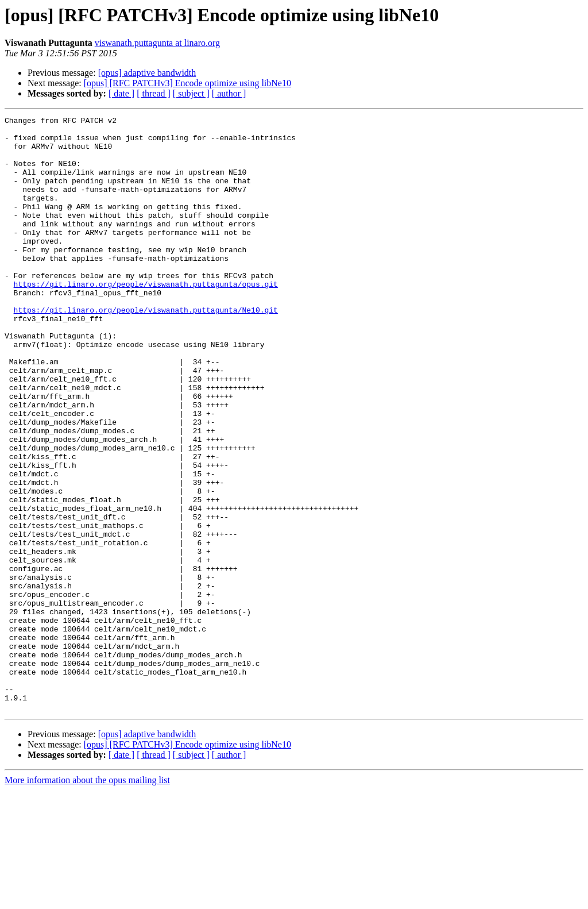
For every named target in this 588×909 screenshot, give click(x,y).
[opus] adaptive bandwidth (147, 73)
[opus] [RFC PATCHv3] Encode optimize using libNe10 (187, 83)
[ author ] (229, 93)
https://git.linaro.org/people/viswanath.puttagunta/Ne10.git (146, 349)
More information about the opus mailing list (87, 899)
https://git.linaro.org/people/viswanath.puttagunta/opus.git (146, 318)
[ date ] (121, 93)
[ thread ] (154, 93)
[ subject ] (191, 93)
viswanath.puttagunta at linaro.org (157, 43)
